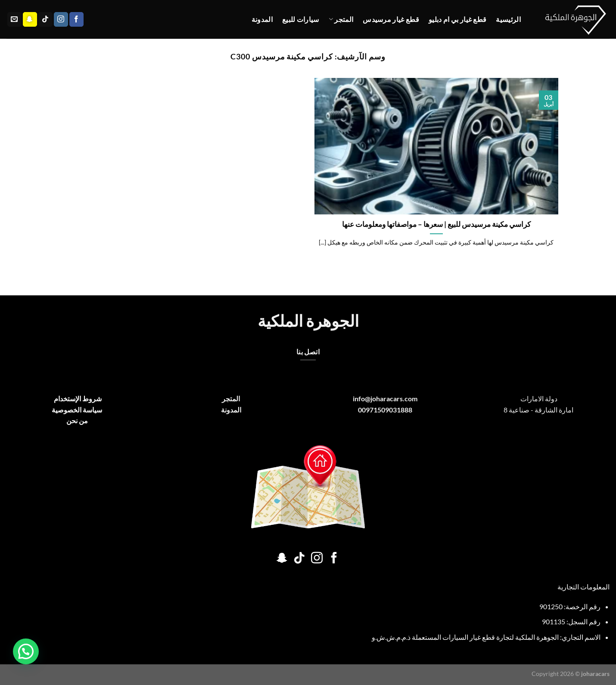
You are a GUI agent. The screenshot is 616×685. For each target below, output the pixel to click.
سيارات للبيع (301, 19)
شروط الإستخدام (77, 398)
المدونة (262, 19)
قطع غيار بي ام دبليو (457, 19)
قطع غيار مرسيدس (391, 19)
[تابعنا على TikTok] (45, 19)
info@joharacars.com (385, 398)
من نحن (77, 420)
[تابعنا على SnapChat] (30, 19)
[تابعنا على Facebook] (76, 19)
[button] (26, 651)
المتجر (341, 19)
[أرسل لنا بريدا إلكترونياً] (14, 19)
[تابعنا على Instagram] (61, 19)
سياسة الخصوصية (77, 410)
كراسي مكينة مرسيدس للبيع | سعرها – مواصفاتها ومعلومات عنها (436, 224)
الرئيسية (508, 19)
